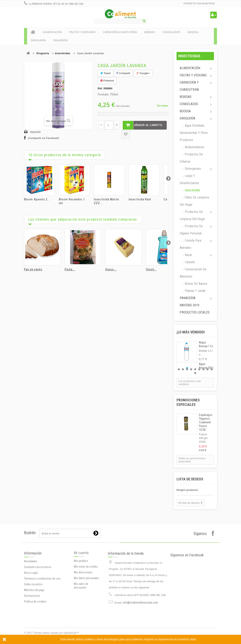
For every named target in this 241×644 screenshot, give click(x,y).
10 (195, 373)
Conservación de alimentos (193, 273)
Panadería (188, 298)
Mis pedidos (81, 586)
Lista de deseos (190, 479)
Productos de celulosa (191, 158)
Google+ (143, 73)
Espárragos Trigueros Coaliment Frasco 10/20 (206, 422)
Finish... (151, 269)
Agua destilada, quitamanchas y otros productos (194, 133)
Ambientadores (194, 147)
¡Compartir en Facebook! (44, 138)
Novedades (31, 595)
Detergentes (192, 169)
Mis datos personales (87, 604)
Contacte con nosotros (199, 3)
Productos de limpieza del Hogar (192, 215)
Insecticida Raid (140, 199)
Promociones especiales (188, 402)
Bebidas (186, 97)
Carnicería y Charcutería (189, 86)
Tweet (106, 73)
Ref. (100, 88)
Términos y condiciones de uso (42, 612)
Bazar (188, 255)
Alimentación (190, 68)
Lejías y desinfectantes (189, 179)
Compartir (123, 73)
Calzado (189, 262)
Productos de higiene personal (191, 230)
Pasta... (70, 269)
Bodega (185, 111)
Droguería (43, 53)
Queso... (111, 269)
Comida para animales (190, 244)
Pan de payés (33, 269)
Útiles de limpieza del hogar (194, 201)
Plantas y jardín (195, 291)
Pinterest (107, 81)
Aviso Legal (31, 606)
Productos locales (195, 312)
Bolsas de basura (196, 284)
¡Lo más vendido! (191, 332)
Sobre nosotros (33, 618)
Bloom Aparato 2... (37, 199)
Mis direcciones (83, 598)
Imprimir (36, 132)
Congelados (189, 104)
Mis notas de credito (86, 592)
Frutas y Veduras (193, 75)
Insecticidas (63, 53)
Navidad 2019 (189, 305)
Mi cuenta (81, 578)
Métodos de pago (34, 623)
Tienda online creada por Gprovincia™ (56, 633)
